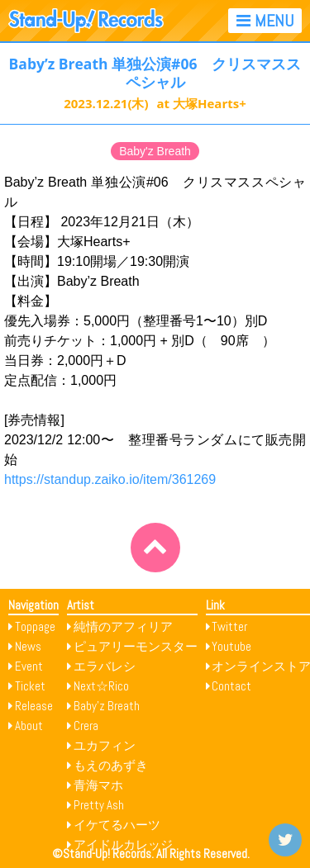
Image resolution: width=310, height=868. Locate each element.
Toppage (35, 626)
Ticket (30, 686)
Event (29, 666)
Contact (231, 686)
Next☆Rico (101, 686)
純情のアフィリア (123, 626)
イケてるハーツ (117, 825)
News (28, 646)
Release (34, 706)
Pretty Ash (99, 805)
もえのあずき (111, 765)
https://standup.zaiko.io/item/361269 (110, 479)
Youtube (231, 646)
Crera (86, 726)
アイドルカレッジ (123, 844)
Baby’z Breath (107, 706)
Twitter (229, 626)
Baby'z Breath (155, 151)
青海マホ (98, 785)
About (29, 726)
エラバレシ (105, 666)
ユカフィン (105, 745)
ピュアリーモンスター (136, 646)
